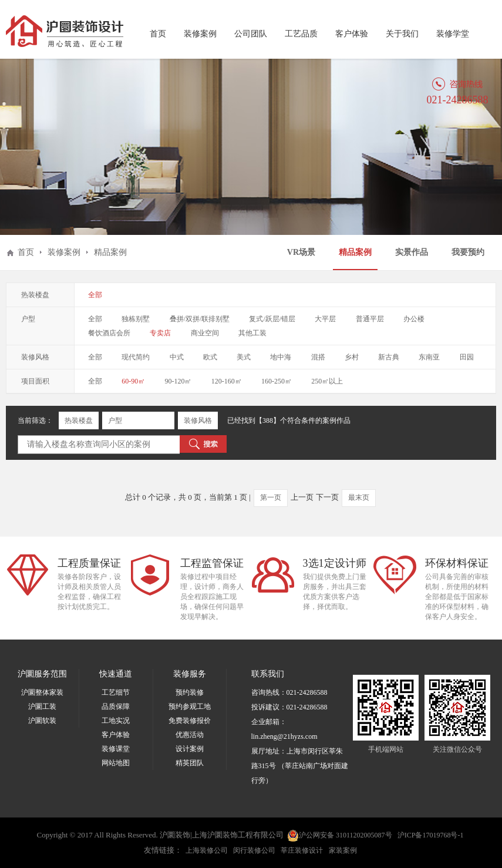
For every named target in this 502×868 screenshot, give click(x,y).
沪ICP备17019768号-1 (431, 835)
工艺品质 (301, 34)
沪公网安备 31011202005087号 (340, 836)
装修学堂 (453, 34)
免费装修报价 (190, 721)
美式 (244, 357)
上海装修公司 (207, 850)
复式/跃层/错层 (272, 319)
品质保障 (116, 706)
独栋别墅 (136, 319)
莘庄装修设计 (302, 850)
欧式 (210, 357)
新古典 (389, 357)
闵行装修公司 (254, 850)
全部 (95, 295)
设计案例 (190, 749)
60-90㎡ (133, 381)
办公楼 (414, 319)
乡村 (352, 357)
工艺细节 (116, 692)
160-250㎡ (277, 381)
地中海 (281, 357)
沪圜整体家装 (42, 692)
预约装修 (190, 692)
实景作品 (412, 252)
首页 (158, 34)
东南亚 (429, 357)
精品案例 (355, 252)
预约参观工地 (190, 706)
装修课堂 (116, 749)
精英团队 (190, 763)
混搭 (318, 357)
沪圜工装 (42, 706)
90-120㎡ (178, 381)
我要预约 (468, 252)
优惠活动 (190, 735)
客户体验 (352, 34)
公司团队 (251, 34)
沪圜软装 (42, 721)
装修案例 (200, 34)
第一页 (271, 497)
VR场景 (301, 252)
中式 (177, 357)
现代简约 (136, 357)
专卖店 (160, 333)
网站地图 (116, 763)
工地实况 (116, 721)
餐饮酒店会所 (109, 333)
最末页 (359, 497)
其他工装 (252, 333)
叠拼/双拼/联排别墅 (200, 319)
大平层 (325, 319)
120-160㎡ (227, 381)
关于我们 (402, 34)
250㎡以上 (327, 381)
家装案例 (343, 850)
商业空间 (205, 333)
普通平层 (370, 319)
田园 (467, 357)
